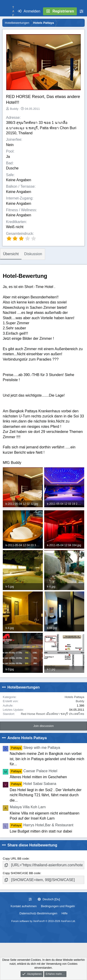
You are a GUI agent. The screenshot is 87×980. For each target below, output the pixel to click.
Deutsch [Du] (49, 899)
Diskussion (33, 254)
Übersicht (11, 254)
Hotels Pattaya (74, 697)
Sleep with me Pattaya (35, 748)
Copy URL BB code (16, 859)
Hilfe (65, 913)
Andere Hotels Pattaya (27, 738)
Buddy (14, 109)
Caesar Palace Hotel (34, 771)
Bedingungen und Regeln (58, 906)
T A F (13, 11)
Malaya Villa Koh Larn (28, 807)
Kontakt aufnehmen (24, 906)
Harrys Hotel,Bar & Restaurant (42, 825)
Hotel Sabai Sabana (33, 784)
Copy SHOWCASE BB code (22, 873)
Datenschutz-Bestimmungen (38, 913)
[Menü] (6, 11)
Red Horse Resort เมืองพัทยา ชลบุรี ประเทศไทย (53, 714)
